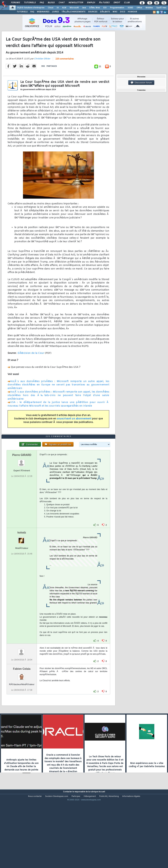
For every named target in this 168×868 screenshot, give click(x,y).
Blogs (51, 3)
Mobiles (149, 8)
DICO (123, 12)
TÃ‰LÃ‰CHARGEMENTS (73, 12)
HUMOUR (132, 12)
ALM (64, 8)
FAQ (42, 3)
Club (127, 3)
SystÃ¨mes (161, 8)
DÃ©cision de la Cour (31, 364)
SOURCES (93, 12)
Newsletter (76, 3)
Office (139, 8)
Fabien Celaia (22, 700)
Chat (62, 3)
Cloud (51, 8)
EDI (105, 8)
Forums (15, 3)
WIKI (115, 12)
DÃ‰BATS (105, 12)
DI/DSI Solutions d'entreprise (31, 8)
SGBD (130, 8)
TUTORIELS (22, 12)
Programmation (117, 8)
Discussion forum (141, 83)
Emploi (91, 3)
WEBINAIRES (43, 12)
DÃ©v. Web (95, 8)
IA (58, 8)
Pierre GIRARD (22, 486)
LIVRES (55, 12)
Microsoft (74, 8)
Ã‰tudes (104, 3)
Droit (117, 3)
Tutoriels (30, 3)
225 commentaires (65, 69)
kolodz (22, 564)
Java (84, 8)
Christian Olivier (42, 69)
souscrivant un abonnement (74, 429)
